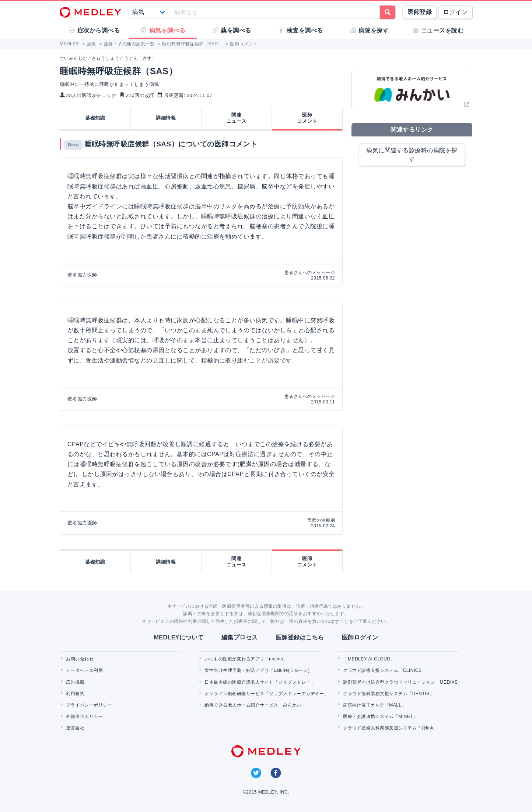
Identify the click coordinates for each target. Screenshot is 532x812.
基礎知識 (95, 118)
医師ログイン (360, 637)
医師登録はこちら (300, 637)
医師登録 (420, 12)
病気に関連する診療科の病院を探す (412, 155)
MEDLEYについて (178, 637)
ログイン (455, 12)
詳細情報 (166, 118)
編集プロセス (240, 637)
